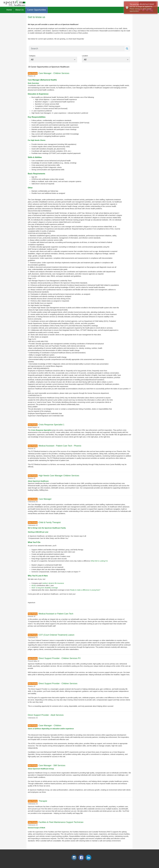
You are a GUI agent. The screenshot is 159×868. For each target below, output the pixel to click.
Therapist (43, 801)
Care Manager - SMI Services (52, 765)
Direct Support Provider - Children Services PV (60, 658)
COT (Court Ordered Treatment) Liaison (57, 635)
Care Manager (45, 499)
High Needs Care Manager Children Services (59, 476)
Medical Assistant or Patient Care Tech (56, 614)
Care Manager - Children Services (54, 73)
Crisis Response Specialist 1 (51, 425)
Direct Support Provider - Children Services (58, 684)
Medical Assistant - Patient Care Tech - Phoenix (60, 446)
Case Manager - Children (50, 725)
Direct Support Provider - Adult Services (46, 715)
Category (32, 56)
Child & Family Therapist (50, 522)
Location (85, 56)
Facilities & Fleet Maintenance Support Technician (61, 822)
